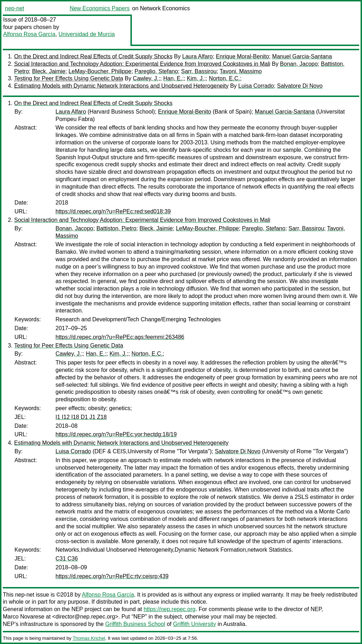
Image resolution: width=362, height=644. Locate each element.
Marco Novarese (24, 617)
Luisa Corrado (256, 86)
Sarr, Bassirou (199, 71)
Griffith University (194, 624)
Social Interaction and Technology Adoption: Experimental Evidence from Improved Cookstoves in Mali (142, 64)
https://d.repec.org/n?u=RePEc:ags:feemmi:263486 (120, 337)
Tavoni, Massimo (241, 71)
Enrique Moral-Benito (243, 56)
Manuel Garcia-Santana (302, 56)
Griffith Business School (135, 624)
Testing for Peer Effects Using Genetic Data (69, 78)
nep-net (14, 8)
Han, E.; (174, 78)
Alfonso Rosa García (29, 34)
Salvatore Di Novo (300, 86)
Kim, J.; (196, 78)
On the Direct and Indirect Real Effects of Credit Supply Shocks (93, 56)
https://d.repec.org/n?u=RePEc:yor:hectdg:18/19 (116, 434)
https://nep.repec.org (170, 609)
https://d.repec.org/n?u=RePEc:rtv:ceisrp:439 (112, 576)
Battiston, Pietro (116, 228)
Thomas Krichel (89, 638)
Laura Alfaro (197, 56)
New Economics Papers (100, 8)
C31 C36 (67, 559)
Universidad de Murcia (87, 34)
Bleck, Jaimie (49, 71)
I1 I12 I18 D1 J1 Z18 (81, 417)
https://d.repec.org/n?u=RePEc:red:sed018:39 (113, 211)
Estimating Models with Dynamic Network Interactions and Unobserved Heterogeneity (121, 86)
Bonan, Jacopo (299, 64)
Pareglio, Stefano (156, 71)
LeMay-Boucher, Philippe (100, 71)
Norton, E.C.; (225, 78)
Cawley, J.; (147, 78)
